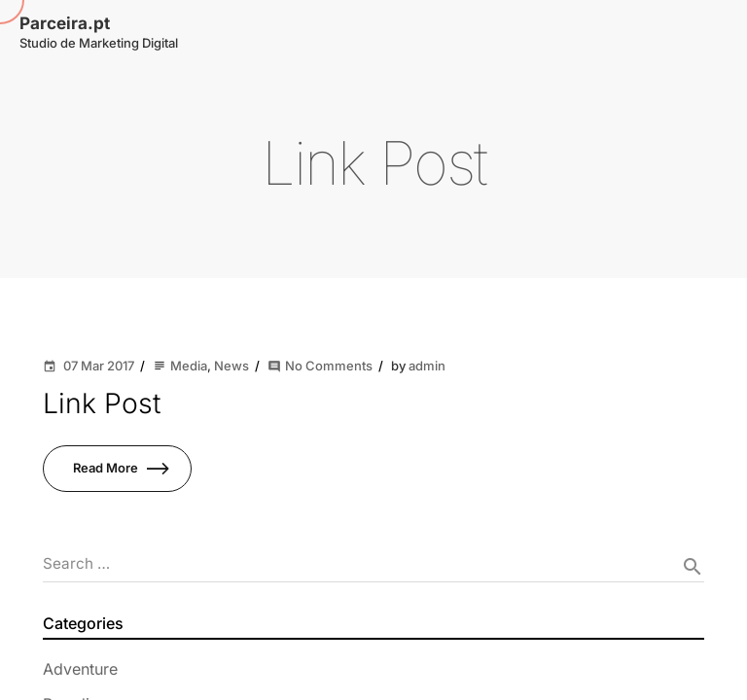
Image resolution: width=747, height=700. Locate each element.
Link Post (102, 403)
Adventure (80, 669)
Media (189, 366)
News (231, 366)
